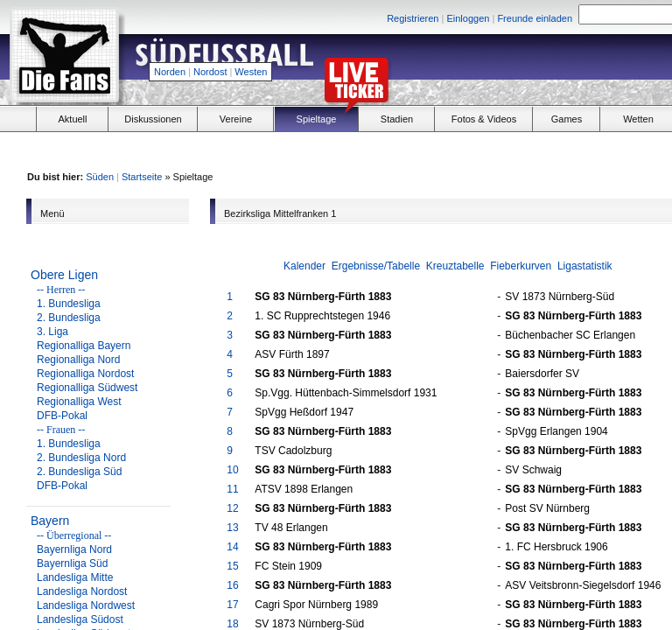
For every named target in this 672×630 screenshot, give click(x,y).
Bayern (50, 521)
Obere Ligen (64, 275)
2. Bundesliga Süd (79, 472)
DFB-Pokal (62, 416)
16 (232, 585)
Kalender (304, 266)
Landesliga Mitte (75, 577)
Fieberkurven (521, 266)
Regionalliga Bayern (84, 346)
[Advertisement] (551, 150)
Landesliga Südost (80, 619)
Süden (100, 177)
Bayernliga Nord (74, 549)
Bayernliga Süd (72, 563)
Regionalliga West (79, 402)
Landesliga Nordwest (86, 605)
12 (232, 508)
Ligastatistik (585, 266)
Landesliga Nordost (82, 591)
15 (232, 566)
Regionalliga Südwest (87, 388)
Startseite (142, 177)
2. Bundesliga (69, 318)
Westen (251, 72)
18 (232, 624)
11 (232, 489)
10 (232, 470)
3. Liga (52, 332)
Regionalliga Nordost (85, 374)
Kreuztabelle (455, 266)
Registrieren (413, 18)
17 (232, 605)
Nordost (210, 72)
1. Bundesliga (69, 304)
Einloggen (468, 18)
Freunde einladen (535, 18)
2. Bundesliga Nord (81, 458)
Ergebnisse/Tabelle (376, 266)
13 (232, 528)
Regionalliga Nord (78, 360)
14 (232, 547)
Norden (170, 72)
